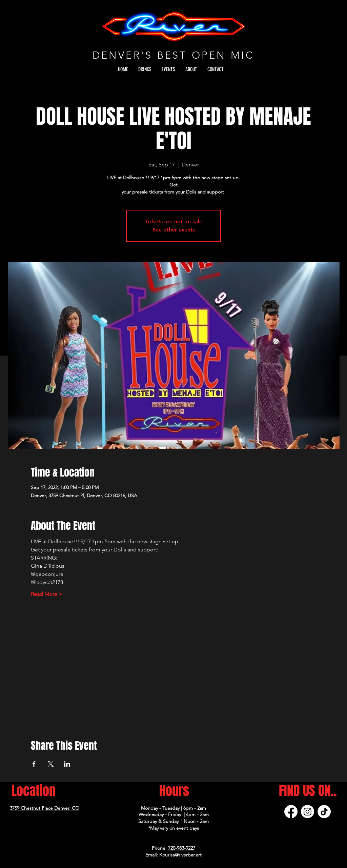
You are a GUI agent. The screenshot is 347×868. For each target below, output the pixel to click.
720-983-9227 (182, 848)
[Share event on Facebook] (34, 764)
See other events (174, 230)
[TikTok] (324, 812)
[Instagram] (308, 812)
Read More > (47, 594)
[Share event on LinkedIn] (67, 764)
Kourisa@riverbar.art (180, 855)
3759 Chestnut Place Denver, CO (45, 808)
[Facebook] (291, 812)
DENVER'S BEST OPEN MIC (173, 55)
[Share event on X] (51, 764)
